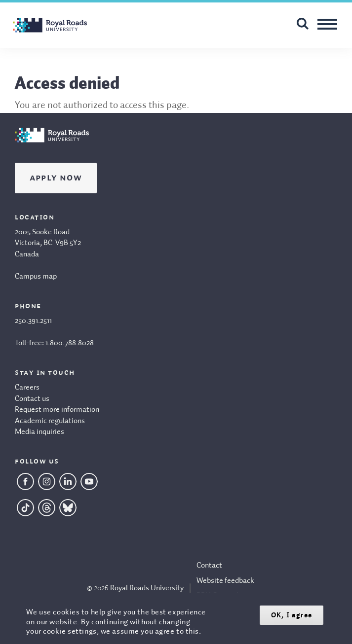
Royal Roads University (147, 588)
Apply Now (56, 178)
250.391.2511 (33, 321)
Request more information (57, 410)
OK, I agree (292, 615)
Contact (209, 566)
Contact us (32, 399)
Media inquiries (39, 432)
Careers (27, 388)
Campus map (36, 277)
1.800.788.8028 (70, 343)
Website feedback (225, 581)
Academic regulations (50, 421)
